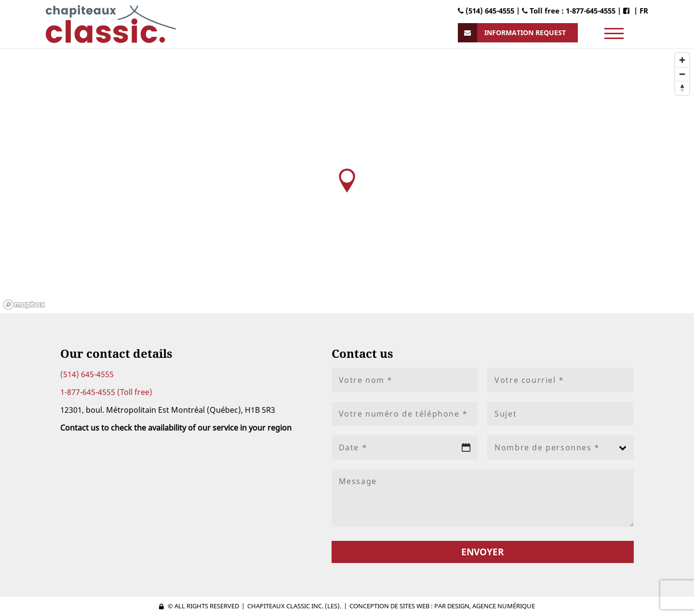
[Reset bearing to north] (682, 88)
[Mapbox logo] (24, 305)
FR (644, 11)
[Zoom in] (682, 60)
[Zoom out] (682, 74)
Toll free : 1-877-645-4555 (569, 11)
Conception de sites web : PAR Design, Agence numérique (442, 606)
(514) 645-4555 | (490, 11)
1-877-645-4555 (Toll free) (106, 392)
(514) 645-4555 (87, 374)
